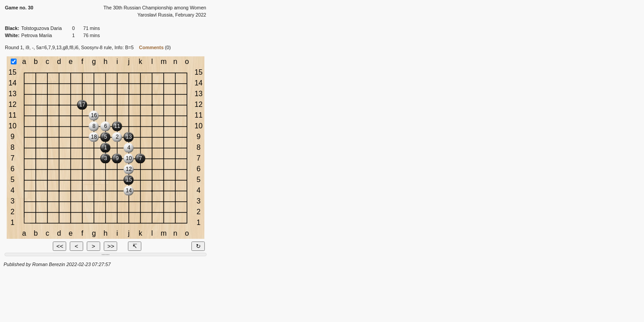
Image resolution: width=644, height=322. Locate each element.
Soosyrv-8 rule (96, 47)
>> (111, 246)
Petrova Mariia (37, 35)
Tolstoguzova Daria (42, 28)
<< (60, 246)
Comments (151, 47)
